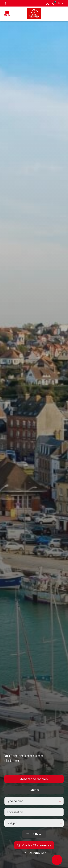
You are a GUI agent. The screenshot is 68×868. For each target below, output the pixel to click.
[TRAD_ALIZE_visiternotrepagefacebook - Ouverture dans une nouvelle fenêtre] (5, 3)
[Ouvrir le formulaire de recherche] (34, 845)
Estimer (34, 801)
